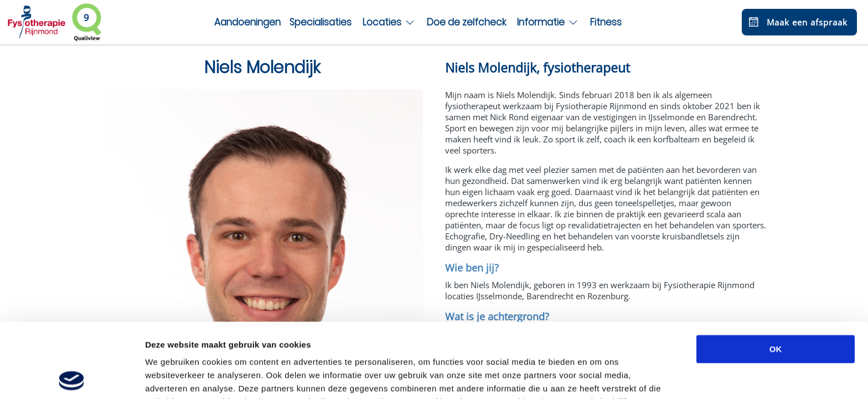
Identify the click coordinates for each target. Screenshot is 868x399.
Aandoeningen (247, 22)
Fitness (606, 22)
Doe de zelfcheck (466, 22)
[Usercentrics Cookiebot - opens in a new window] (72, 377)
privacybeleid (348, 341)
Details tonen (598, 377)
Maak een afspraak (797, 22)
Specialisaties (321, 22)
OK (776, 275)
